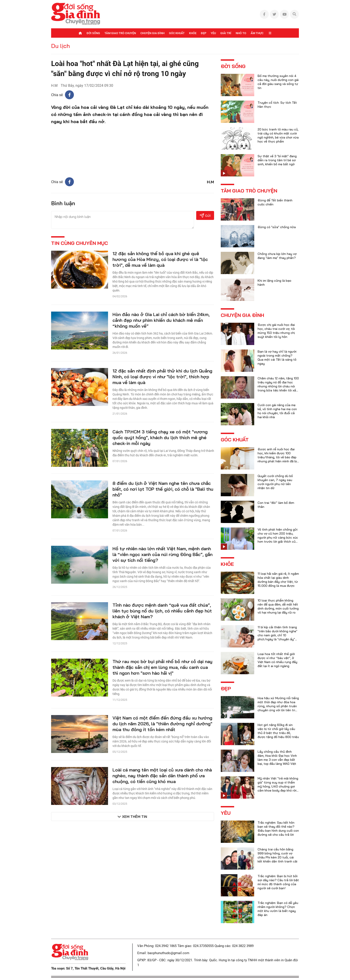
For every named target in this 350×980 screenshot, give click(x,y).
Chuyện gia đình (152, 33)
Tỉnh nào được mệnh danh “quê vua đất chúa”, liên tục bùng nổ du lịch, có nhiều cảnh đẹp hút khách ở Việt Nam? (162, 611)
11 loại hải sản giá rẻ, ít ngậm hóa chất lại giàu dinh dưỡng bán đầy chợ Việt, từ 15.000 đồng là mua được (278, 580)
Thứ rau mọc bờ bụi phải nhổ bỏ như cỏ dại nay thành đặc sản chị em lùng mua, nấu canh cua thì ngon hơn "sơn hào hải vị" (162, 667)
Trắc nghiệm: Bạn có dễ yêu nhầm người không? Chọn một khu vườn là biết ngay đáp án (278, 909)
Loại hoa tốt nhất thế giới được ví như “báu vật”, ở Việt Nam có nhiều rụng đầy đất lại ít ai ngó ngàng (277, 660)
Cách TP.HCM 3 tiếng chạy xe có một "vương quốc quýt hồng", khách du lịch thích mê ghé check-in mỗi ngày (160, 437)
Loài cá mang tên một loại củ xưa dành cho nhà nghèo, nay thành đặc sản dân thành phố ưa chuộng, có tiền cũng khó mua (162, 776)
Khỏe (193, 33)
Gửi (205, 216)
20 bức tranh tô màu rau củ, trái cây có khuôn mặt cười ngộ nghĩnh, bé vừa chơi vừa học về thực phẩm (278, 135)
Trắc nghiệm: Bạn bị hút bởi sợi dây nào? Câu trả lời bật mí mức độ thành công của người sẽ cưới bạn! (278, 882)
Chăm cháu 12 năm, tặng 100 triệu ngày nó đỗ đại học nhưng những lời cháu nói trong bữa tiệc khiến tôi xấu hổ (278, 386)
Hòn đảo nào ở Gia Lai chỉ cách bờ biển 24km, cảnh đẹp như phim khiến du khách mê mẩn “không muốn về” (161, 320)
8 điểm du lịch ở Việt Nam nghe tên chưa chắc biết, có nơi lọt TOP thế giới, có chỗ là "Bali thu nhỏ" (163, 489)
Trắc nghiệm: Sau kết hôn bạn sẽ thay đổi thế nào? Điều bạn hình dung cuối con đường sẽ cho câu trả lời (278, 829)
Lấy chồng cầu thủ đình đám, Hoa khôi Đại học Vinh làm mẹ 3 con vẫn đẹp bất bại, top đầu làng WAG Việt (277, 758)
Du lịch (60, 46)
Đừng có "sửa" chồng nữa (277, 227)
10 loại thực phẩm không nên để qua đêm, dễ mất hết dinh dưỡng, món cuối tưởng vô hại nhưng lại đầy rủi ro (278, 606)
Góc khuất (177, 33)
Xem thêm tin (135, 817)
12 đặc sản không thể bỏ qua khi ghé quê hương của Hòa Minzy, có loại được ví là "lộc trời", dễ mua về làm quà (160, 259)
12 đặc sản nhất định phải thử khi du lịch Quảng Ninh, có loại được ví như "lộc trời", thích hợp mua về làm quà (162, 377)
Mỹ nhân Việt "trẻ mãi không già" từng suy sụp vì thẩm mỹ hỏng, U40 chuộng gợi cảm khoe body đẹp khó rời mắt (278, 786)
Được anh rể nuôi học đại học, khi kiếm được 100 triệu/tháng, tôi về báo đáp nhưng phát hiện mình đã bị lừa (277, 457)
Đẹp (204, 33)
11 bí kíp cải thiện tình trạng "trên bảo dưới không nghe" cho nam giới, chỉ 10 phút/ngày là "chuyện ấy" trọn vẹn (277, 635)
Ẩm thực (257, 33)
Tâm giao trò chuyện (120, 33)
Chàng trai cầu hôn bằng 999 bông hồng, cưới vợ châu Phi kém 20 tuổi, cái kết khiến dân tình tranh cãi (277, 855)
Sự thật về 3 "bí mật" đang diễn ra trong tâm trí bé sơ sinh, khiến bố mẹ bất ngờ (277, 160)
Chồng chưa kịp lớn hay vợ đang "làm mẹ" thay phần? (277, 256)
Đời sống (93, 33)
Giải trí (226, 33)
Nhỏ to (241, 33)
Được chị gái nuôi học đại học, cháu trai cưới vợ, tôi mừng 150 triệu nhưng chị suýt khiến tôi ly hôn (276, 331)
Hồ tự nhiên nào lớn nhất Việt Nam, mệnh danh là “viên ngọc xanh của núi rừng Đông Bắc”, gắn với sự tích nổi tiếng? (162, 554)
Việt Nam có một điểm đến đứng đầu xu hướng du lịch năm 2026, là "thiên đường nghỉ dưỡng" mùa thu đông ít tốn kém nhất (162, 724)
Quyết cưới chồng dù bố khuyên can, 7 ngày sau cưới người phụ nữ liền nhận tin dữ (275, 482)
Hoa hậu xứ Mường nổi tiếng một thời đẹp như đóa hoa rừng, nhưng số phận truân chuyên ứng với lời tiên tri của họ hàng (278, 706)
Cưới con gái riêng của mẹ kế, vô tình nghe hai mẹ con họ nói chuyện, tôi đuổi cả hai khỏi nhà (277, 411)
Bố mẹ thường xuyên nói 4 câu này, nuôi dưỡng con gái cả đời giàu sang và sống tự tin (278, 82)
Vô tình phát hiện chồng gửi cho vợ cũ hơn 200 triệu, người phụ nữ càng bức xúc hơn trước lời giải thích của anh (278, 538)
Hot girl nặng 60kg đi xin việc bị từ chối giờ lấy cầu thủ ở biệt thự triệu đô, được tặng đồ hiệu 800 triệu (278, 731)
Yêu (213, 33)
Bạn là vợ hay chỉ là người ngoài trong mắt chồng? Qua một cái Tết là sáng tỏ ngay (277, 358)
